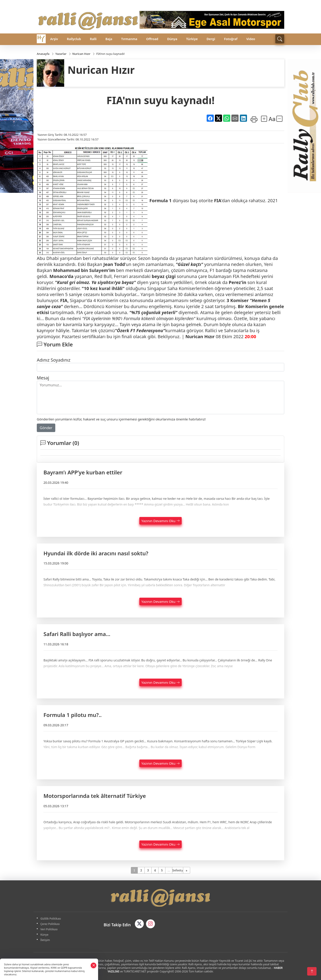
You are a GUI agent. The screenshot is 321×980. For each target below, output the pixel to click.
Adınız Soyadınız (54, 360)
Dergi (211, 39)
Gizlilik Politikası (51, 919)
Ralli (93, 39)
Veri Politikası (49, 929)
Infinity (178, 870)
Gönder (46, 428)
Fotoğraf (231, 39)
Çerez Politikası (50, 924)
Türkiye (192, 39)
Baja (109, 39)
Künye (45, 935)
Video (251, 39)
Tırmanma (129, 39)
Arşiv (54, 39)
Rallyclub (74, 39)
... (169, 870)
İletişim (46, 940)
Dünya (172, 39)
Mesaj (43, 378)
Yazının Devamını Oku (160, 521)
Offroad (152, 39)
